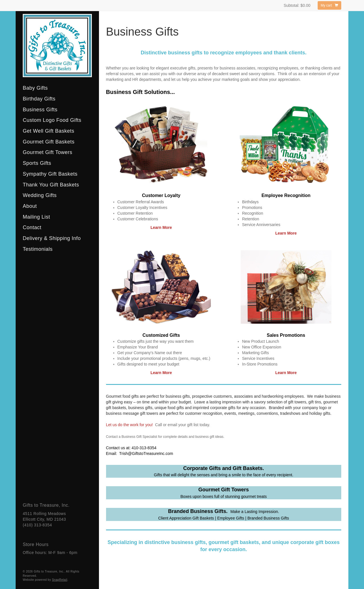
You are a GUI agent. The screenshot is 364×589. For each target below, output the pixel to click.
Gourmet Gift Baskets (49, 142)
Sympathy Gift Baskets (50, 174)
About (30, 206)
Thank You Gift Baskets (51, 185)
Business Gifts (40, 110)
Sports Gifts (37, 163)
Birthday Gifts (39, 99)
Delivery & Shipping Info (52, 238)
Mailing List (36, 217)
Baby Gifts (35, 88)
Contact (32, 227)
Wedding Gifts (40, 195)
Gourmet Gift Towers (47, 152)
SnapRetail (60, 580)
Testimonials (38, 249)
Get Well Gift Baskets (48, 131)
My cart (329, 5)
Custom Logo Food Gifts (52, 120)
